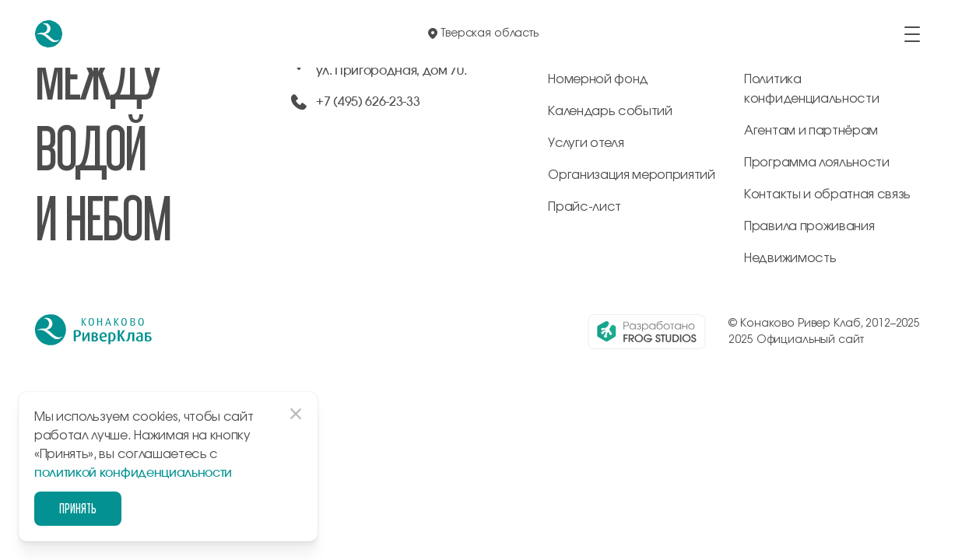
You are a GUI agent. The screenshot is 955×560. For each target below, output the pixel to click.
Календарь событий (610, 111)
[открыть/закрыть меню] (912, 34)
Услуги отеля (586, 143)
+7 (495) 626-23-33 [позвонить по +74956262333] (368, 102)
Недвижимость (790, 258)
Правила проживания (809, 226)
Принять (78, 508)
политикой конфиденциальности (133, 473)
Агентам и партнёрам (811, 131)
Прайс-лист (585, 207)
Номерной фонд (598, 79)
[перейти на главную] (49, 34)
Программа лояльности (817, 163)
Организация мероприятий (632, 175)
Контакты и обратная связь (827, 194)
